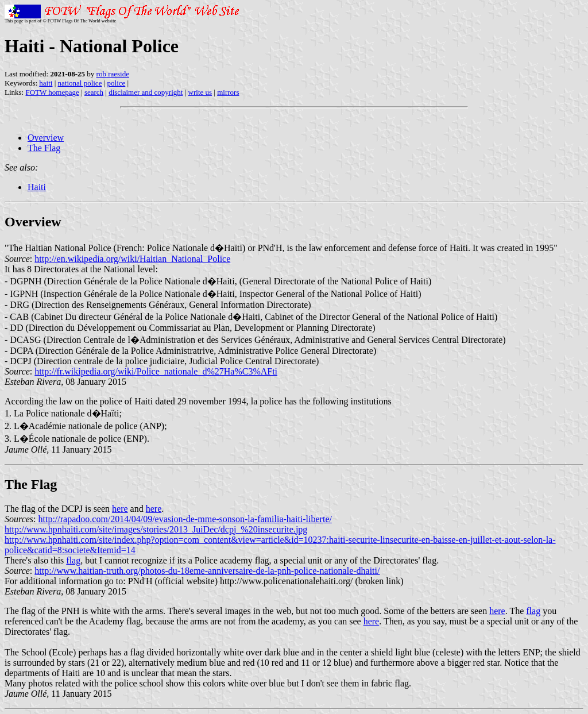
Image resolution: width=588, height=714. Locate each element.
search (94, 92)
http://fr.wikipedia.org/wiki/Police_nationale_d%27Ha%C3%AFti (156, 371)
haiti (46, 83)
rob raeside (113, 74)
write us (200, 92)
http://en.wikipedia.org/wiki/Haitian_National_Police (132, 259)
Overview (46, 138)
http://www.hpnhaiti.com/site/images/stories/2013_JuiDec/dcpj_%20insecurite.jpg (156, 529)
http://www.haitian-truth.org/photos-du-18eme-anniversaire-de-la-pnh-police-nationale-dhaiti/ (207, 571)
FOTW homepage (52, 92)
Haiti (37, 187)
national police (80, 83)
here (120, 509)
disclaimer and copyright (146, 92)
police (117, 83)
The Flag (44, 148)
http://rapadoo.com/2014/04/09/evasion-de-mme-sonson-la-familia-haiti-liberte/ (185, 519)
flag (73, 560)
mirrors (228, 92)
